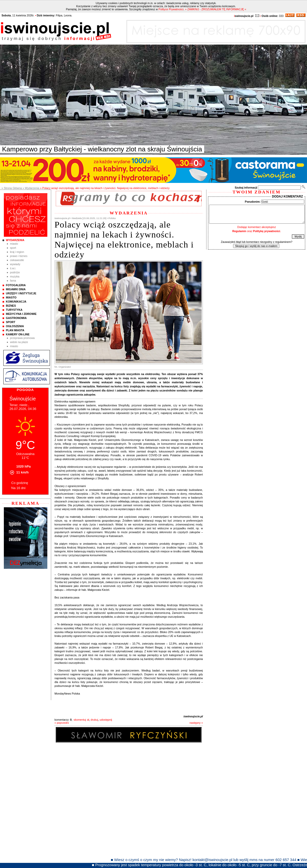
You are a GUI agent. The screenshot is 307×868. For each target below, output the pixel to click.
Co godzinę (20, 483)
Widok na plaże (19, 342)
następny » (196, 723)
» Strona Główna (12, 188)
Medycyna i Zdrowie (21, 314)
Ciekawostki (17, 260)
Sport (13, 248)
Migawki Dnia (16, 289)
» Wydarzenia (31, 188)
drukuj (94, 720)
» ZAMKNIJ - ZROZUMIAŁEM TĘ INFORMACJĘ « (216, 9)
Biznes (11, 306)
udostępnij (106, 720)
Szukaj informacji (246, 188)
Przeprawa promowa (22, 338)
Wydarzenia (15, 240)
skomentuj (80, 720)
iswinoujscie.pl (193, 716)
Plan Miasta (15, 330)
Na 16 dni (18, 488)
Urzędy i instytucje (21, 293)
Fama (13, 281)
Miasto (14, 244)
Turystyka (14, 310)
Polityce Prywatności (171, 9)
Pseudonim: (253, 202)
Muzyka (15, 276)
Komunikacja (16, 302)
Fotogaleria (16, 285)
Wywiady (15, 264)
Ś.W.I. (13, 268)
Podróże (15, 272)
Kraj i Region (17, 252)
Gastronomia (16, 318)
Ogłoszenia (15, 326)
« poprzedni (62, 723)
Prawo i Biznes (19, 256)
